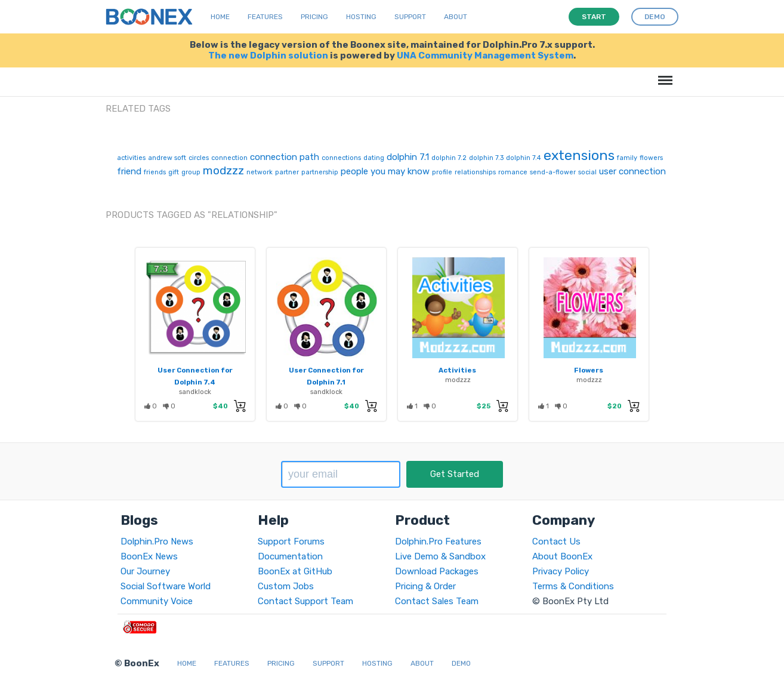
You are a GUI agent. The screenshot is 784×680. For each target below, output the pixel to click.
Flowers (589, 370)
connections (341, 158)
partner (287, 172)
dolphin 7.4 (524, 158)
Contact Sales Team (437, 601)
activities (131, 158)
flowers (651, 158)
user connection (632, 171)
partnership (320, 172)
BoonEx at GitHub (295, 571)
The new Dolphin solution (268, 56)
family (627, 158)
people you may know (385, 171)
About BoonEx (562, 556)
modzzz (223, 170)
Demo (461, 663)
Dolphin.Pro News (157, 541)
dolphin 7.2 (449, 158)
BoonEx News (149, 556)
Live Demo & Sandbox (440, 556)
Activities (457, 370)
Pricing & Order (425, 586)
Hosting (361, 17)
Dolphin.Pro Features (438, 541)
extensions (579, 155)
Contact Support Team (305, 601)
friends (155, 172)
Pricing (314, 17)
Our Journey (145, 571)
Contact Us (556, 541)
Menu (663, 74)
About (456, 17)
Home (220, 17)
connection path (285, 157)
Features (265, 17)
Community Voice (157, 601)
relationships (475, 172)
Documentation (290, 556)
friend (129, 171)
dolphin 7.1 (408, 157)
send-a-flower (553, 172)
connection (229, 158)
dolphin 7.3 (486, 158)
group (191, 172)
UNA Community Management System (485, 56)
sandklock (195, 392)
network (260, 172)
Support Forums (291, 541)
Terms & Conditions (573, 586)
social (587, 172)
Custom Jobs (286, 586)
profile (442, 172)
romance (513, 172)
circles (199, 158)
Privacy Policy (561, 571)
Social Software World (166, 586)
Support (410, 17)
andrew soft (167, 158)
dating (374, 158)
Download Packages (437, 571)
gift (174, 172)
